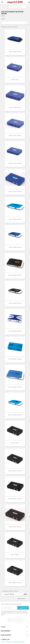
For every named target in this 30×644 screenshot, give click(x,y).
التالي (26, 594)
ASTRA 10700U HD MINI (15, 527)
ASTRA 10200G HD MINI (15, 219)
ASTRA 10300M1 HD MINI (15, 275)
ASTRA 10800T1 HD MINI (15, 583)
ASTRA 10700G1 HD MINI (15, 359)
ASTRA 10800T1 (15, 555)
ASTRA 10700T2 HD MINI (15, 499)
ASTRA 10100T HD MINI (15, 135)
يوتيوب (21, 620)
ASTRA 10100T (15, 80)
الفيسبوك (9, 620)
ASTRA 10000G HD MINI (15, 52)
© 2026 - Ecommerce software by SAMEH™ (13, 642)
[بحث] (19, 7)
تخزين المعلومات (5, 639)
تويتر (13, 620)
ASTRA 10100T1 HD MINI (15, 163)
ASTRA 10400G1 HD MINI (15, 331)
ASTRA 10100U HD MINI (15, 191)
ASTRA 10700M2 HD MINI (15, 415)
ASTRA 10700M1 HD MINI (15, 387)
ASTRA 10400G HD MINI (15, 303)
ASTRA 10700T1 (15, 443)
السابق (6, 594)
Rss (17, 620)
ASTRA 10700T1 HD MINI (15, 471)
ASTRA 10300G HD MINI (15, 247)
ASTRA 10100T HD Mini (15, 108)
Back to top (22, 599)
